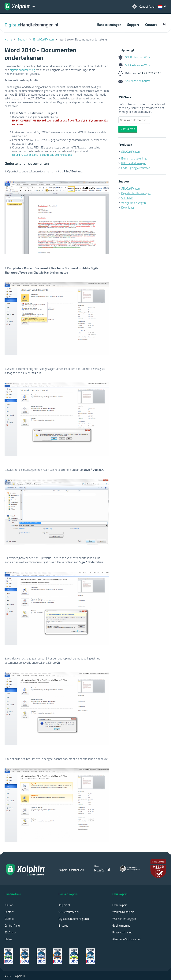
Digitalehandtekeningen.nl (74, 919)
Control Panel (12, 925)
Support (133, 25)
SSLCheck (127, 198)
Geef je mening (121, 925)
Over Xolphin (120, 905)
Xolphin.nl (64, 905)
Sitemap (9, 919)
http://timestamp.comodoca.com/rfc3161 (42, 155)
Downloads (128, 207)
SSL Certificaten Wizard (135, 65)
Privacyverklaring (122, 932)
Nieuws (9, 905)
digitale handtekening (22, 70)
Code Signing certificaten (136, 168)
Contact (151, 25)
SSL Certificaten (130, 152)
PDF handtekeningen (134, 163)
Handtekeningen (109, 25)
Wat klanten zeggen (124, 919)
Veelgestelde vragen (134, 203)
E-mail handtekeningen (135, 158)
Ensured (63, 925)
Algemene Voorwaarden (127, 939)
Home (8, 39)
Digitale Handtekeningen (136, 193)
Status (8, 939)
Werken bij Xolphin (123, 912)
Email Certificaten (43, 39)
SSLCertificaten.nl (69, 912)
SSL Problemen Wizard (135, 57)
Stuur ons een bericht (134, 81)
